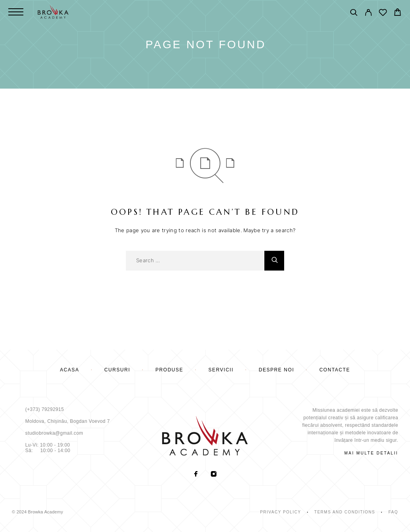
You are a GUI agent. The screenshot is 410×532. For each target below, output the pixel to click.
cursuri (118, 370)
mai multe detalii (371, 453)
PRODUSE (169, 370)
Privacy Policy (280, 512)
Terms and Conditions (345, 512)
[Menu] (16, 12)
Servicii (221, 370)
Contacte (335, 370)
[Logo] (53, 12)
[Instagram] (214, 475)
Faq (393, 512)
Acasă (70, 370)
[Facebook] (196, 475)
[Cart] (398, 13)
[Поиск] (354, 14)
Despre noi (277, 370)
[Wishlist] (383, 14)
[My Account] (368, 14)
